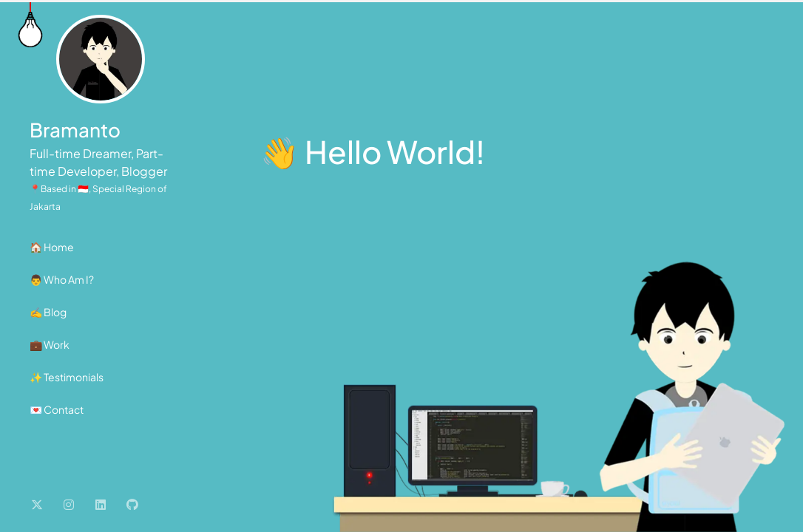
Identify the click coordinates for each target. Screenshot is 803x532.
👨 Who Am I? (62, 279)
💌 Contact (57, 409)
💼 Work (50, 344)
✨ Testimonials (67, 377)
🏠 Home (52, 247)
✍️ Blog (48, 312)
